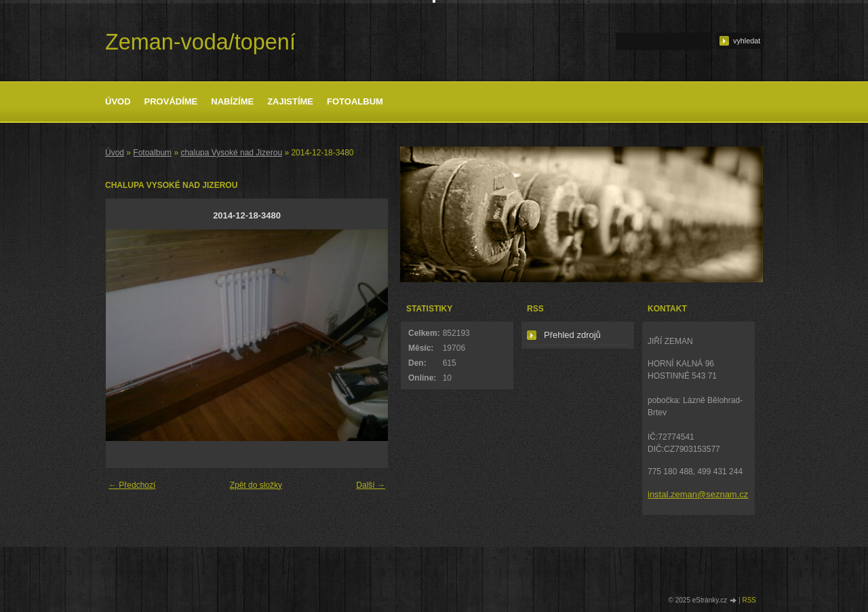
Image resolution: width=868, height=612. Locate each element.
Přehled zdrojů (572, 335)
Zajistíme (290, 101)
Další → (371, 485)
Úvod (118, 101)
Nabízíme (232, 101)
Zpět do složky (256, 485)
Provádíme (171, 101)
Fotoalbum (355, 101)
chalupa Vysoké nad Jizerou (231, 153)
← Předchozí (132, 485)
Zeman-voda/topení (200, 42)
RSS (749, 600)
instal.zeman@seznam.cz (698, 494)
